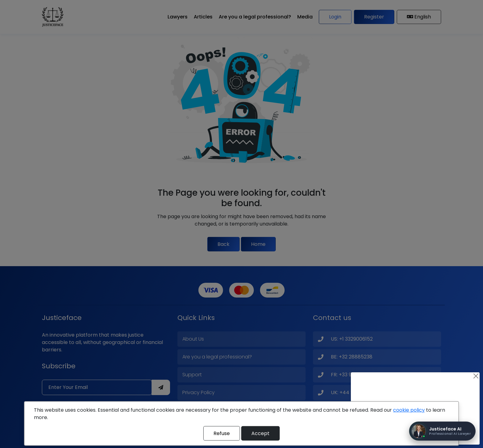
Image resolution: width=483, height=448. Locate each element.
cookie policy (409, 410)
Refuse (222, 433)
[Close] (476, 376)
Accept (260, 433)
